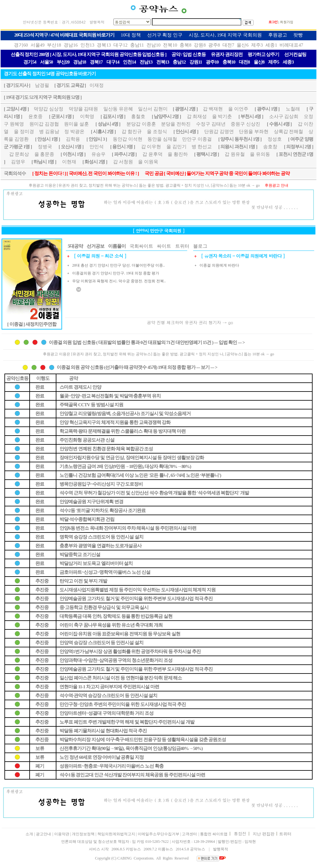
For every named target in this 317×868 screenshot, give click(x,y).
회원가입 (287, 22)
